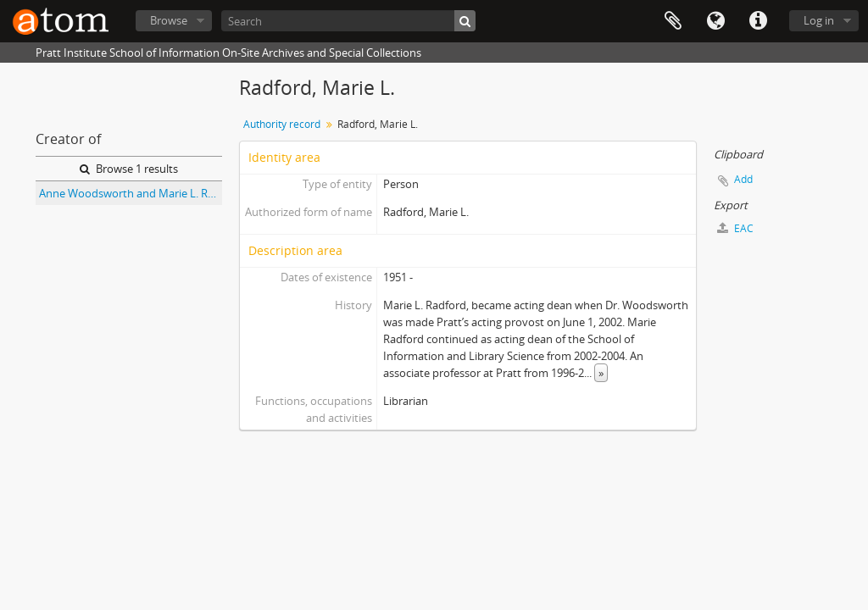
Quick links (758, 21)
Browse (169, 20)
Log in (819, 20)
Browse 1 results (129, 169)
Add (743, 179)
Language (715, 21)
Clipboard (673, 21)
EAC (735, 228)
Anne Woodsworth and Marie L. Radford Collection (131, 193)
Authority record (282, 124)
